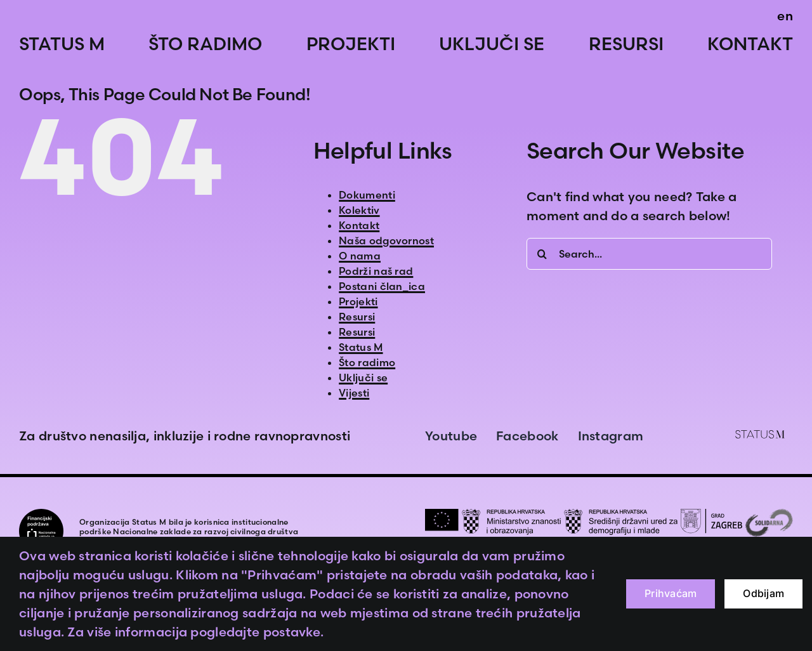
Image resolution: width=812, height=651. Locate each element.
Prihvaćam (671, 593)
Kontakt (359, 225)
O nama (360, 256)
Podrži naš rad (376, 271)
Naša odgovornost (386, 240)
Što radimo (367, 362)
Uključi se (363, 378)
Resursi (357, 317)
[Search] (542, 254)
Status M (361, 347)
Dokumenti (367, 195)
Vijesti (354, 393)
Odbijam (763, 593)
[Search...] (649, 254)
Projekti (358, 301)
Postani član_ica (382, 286)
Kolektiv (359, 210)
